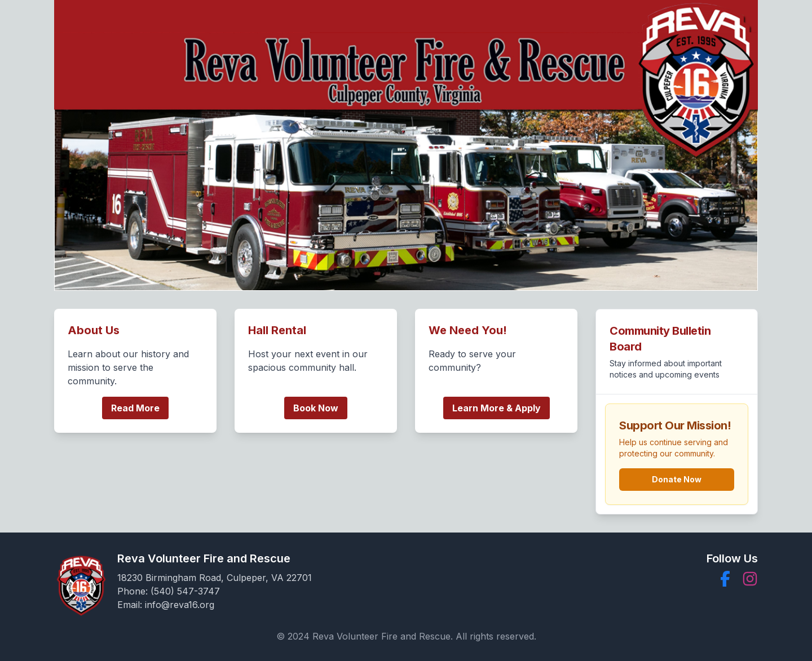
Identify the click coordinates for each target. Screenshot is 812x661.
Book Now (316, 408)
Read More (135, 408)
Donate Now (677, 479)
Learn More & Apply (497, 408)
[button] (725, 579)
